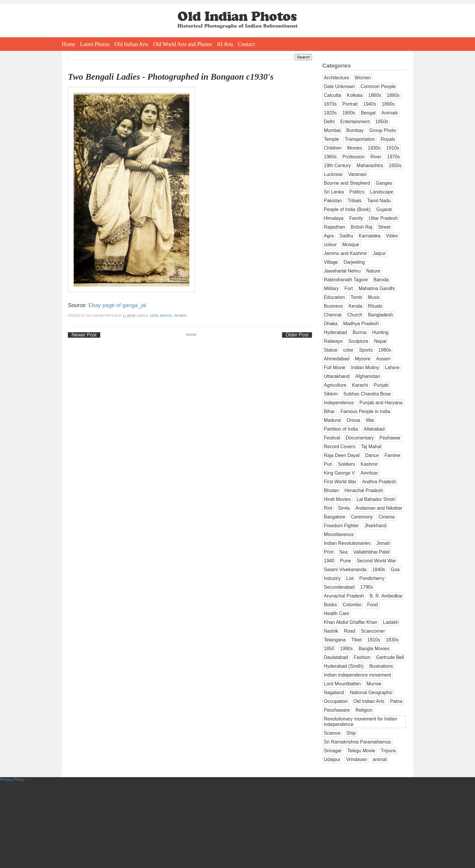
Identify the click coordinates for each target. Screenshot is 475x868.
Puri (328, 464)
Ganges (384, 183)
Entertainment (355, 122)
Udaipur (332, 759)
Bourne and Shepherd (347, 183)
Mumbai (332, 130)
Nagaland (334, 692)
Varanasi (357, 174)
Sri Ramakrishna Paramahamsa (357, 742)
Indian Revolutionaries (347, 543)
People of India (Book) (347, 209)
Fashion (362, 657)
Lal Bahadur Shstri (376, 499)
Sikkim (331, 394)
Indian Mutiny (365, 368)
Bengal (166, 316)
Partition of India (341, 429)
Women (180, 316)
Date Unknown (339, 86)
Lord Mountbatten (342, 684)
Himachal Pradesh (364, 490)
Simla (344, 508)
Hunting (380, 332)
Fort (349, 288)
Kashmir (369, 464)
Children (333, 148)
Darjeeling (354, 262)
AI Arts (225, 44)
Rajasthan (334, 227)
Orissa (353, 420)
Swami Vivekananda (345, 570)
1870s (330, 104)
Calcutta (332, 95)
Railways (333, 341)
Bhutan (331, 490)
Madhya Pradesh (361, 324)
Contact (246, 44)
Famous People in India (365, 411)
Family (356, 218)
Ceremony (362, 517)
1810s (374, 640)
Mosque (351, 245)
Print (329, 552)
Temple (331, 139)
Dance (372, 455)
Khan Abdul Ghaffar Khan (351, 622)
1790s (367, 587)
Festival (332, 438)
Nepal (380, 341)
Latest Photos (95, 44)
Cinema (387, 517)
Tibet (357, 640)
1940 (329, 561)
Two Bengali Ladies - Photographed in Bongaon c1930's (171, 77)
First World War (340, 482)
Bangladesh (380, 315)
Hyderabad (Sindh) (344, 666)
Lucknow (333, 174)
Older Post (297, 335)
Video (392, 236)
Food (373, 605)
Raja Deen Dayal (342, 455)
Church (355, 315)
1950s (382, 122)
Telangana (335, 640)
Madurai (332, 420)
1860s (375, 95)
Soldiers (346, 464)
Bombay (355, 130)
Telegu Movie (361, 751)
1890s (388, 104)
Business (333, 306)
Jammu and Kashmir (345, 253)
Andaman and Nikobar (379, 508)
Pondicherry (372, 578)
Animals (389, 113)
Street (384, 227)
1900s (349, 113)
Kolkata (355, 95)
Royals (388, 139)
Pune (345, 561)
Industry (332, 578)
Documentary (360, 438)
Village (331, 262)
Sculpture (358, 341)
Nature (373, 271)
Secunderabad (339, 587)
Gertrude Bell (390, 657)
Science (332, 733)
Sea (344, 552)
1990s (346, 649)
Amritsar (369, 473)
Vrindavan (357, 759)
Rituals (375, 306)
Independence (339, 403)
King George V (339, 473)
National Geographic (371, 692)
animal (380, 759)
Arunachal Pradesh (344, 596)
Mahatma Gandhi (377, 288)
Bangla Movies (374, 649)
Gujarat (384, 209)
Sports (366, 350)
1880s (393, 95)
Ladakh (391, 622)
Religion (364, 710)
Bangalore (335, 517)
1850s (395, 166)
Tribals (354, 201)
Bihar (329, 411)
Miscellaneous (339, 534)
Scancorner (373, 631)
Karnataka (369, 236)
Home (68, 44)
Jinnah (383, 543)
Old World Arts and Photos (183, 44)
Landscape (382, 192)
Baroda (381, 280)
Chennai (333, 315)
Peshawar (390, 438)
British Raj (362, 227)
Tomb (356, 297)
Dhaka (331, 324)
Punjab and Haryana (381, 403)
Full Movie (335, 368)
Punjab (381, 385)
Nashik (331, 631)
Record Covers (340, 447)
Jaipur (379, 253)
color (348, 350)
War (370, 420)
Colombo (352, 605)
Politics (357, 192)
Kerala (355, 306)
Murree (374, 684)
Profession (354, 157)
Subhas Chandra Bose (367, 394)
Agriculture (335, 385)
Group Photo (383, 130)
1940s (370, 104)
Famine (392, 455)
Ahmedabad (337, 359)
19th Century (337, 166)
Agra (329, 236)
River (376, 157)
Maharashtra (370, 166)
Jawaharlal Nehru (342, 271)
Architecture (336, 78)
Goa (395, 570)
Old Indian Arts (131, 44)
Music (374, 297)
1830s (392, 640)
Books (330, 605)
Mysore (363, 359)
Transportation (360, 139)
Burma (360, 332)
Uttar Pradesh (383, 218)
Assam (383, 359)
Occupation (336, 701)
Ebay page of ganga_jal (117, 305)
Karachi (360, 385)
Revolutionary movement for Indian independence (360, 722)
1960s (330, 157)
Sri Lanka (334, 192)
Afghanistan (368, 376)
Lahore (392, 368)
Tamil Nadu (379, 201)
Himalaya (334, 218)
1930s (154, 316)
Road (349, 631)
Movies (355, 148)
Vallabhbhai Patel (371, 552)
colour (330, 245)
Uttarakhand (337, 376)
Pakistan (333, 201)
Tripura (388, 751)
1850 (329, 649)
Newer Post (84, 335)
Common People (378, 86)
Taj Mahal (371, 447)
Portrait (350, 104)
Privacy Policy (12, 779)
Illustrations (381, 666)
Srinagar (333, 751)
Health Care (336, 613)
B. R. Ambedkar (386, 596)
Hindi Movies (337, 499)
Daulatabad (336, 657)
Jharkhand (375, 526)
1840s (379, 570)
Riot (328, 508)
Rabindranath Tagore (346, 280)
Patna (396, 701)
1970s (393, 157)
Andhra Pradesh (379, 482)
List (350, 578)
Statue (331, 350)
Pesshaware (337, 710)
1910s (393, 148)
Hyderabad (335, 332)
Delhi (329, 122)
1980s (385, 350)
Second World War (376, 561)
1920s (330, 113)
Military (331, 288)
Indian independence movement (357, 675)
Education (334, 297)
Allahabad (374, 429)
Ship (351, 733)
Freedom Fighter (341, 526)
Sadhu (346, 236)
